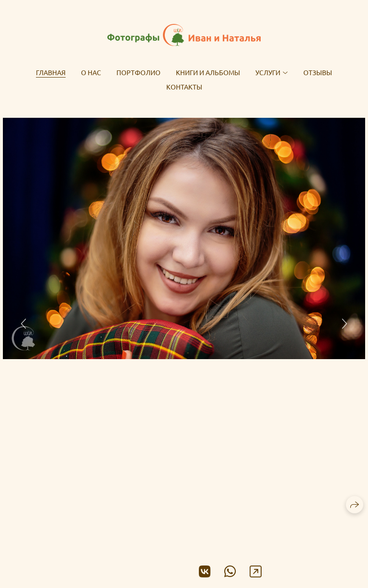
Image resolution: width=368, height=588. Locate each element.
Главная (51, 72)
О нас (91, 72)
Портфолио (138, 72)
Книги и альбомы (208, 72)
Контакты (184, 87)
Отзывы (318, 72)
